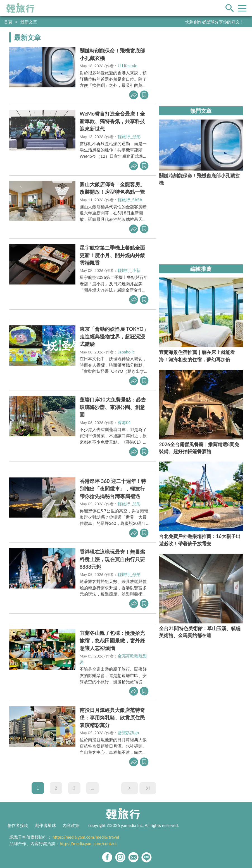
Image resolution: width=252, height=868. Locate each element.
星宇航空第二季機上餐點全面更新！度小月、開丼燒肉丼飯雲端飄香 (112, 255)
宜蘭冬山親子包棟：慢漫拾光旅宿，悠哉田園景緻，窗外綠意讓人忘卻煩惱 (112, 640)
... (93, 788)
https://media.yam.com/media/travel (86, 837)
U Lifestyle (127, 66)
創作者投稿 (18, 825)
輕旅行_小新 (129, 270)
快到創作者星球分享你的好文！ (215, 22)
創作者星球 (45, 825)
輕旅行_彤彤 (129, 137)
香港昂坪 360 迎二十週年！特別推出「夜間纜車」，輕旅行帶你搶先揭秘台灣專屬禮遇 (113, 489)
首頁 (8, 22)
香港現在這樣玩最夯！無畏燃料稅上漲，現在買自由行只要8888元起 (112, 559)
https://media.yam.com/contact (88, 843)
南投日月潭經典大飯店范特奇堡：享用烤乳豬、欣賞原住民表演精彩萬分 (112, 718)
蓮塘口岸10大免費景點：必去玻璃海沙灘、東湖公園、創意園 (113, 407)
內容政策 (71, 825)
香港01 (124, 422)
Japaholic (126, 352)
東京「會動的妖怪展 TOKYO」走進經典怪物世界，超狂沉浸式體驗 (114, 336)
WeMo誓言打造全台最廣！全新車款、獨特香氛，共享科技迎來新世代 (112, 121)
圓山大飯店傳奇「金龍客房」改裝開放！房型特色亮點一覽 (112, 188)
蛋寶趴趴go (128, 733)
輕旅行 (20, 8)
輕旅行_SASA (130, 200)
